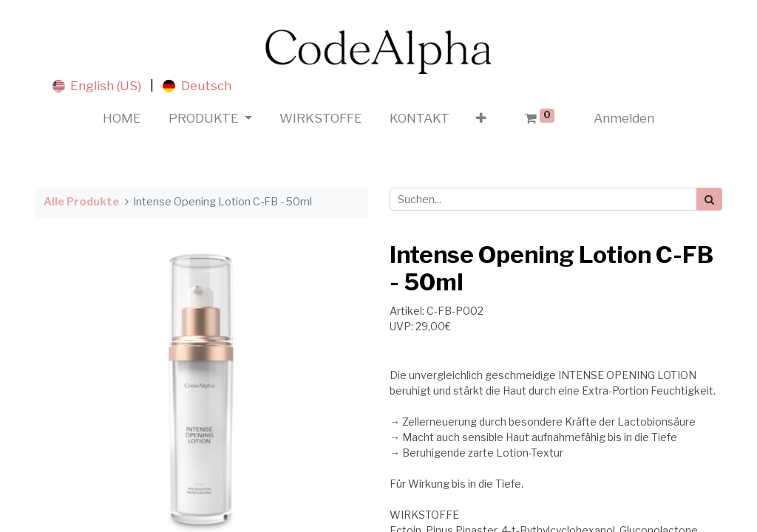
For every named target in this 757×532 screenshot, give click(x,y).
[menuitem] (122, 119)
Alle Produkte (81, 202)
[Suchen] (709, 199)
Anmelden (624, 118)
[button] (481, 119)
